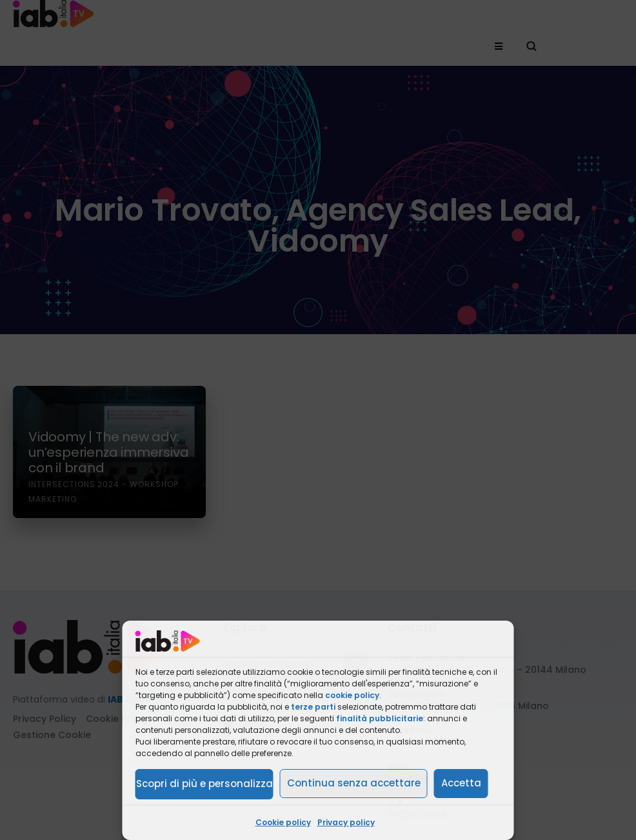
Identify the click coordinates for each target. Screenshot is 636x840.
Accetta (461, 783)
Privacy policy (346, 822)
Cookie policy (283, 822)
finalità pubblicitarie (380, 718)
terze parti (313, 707)
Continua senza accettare (354, 783)
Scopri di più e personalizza (204, 784)
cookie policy (352, 695)
